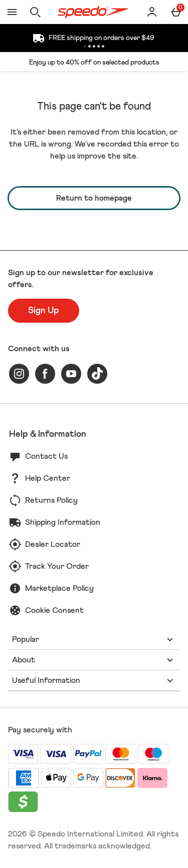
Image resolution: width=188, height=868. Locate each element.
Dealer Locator (53, 544)
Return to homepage (94, 198)
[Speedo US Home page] (93, 12)
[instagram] (19, 374)
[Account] (152, 12)
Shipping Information (63, 522)
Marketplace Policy (59, 588)
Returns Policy (51, 500)
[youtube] (71, 374)
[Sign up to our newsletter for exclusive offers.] (44, 311)
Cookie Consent (54, 610)
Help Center (48, 478)
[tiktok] (97, 374)
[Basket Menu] (176, 12)
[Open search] (35, 12)
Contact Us (46, 456)
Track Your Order (57, 566)
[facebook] (45, 374)
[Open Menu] (12, 12)
